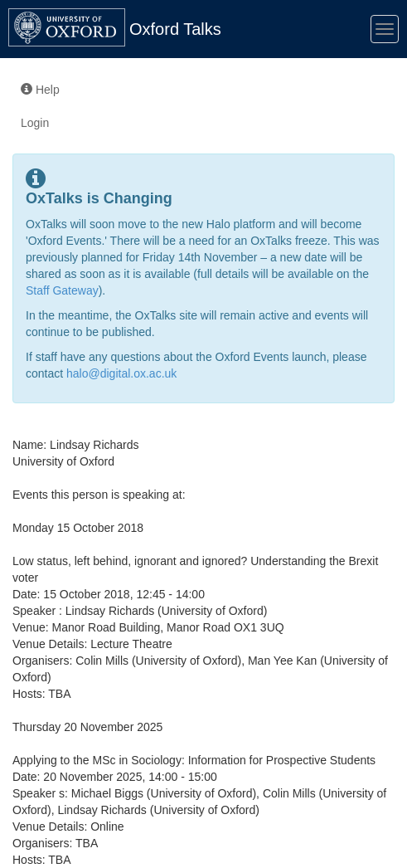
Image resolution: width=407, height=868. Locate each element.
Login (35, 123)
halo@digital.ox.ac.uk (121, 373)
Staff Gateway (62, 290)
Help (40, 90)
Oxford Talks (175, 29)
